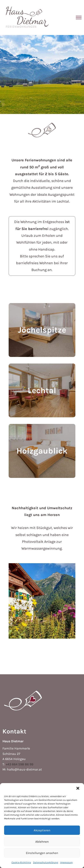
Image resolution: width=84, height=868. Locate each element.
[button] (78, 788)
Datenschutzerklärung (46, 862)
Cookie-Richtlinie (21, 862)
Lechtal (42, 390)
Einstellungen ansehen (42, 853)
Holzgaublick (42, 451)
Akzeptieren (42, 830)
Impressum (66, 862)
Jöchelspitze (42, 330)
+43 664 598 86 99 (20, 764)
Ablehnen (42, 842)
